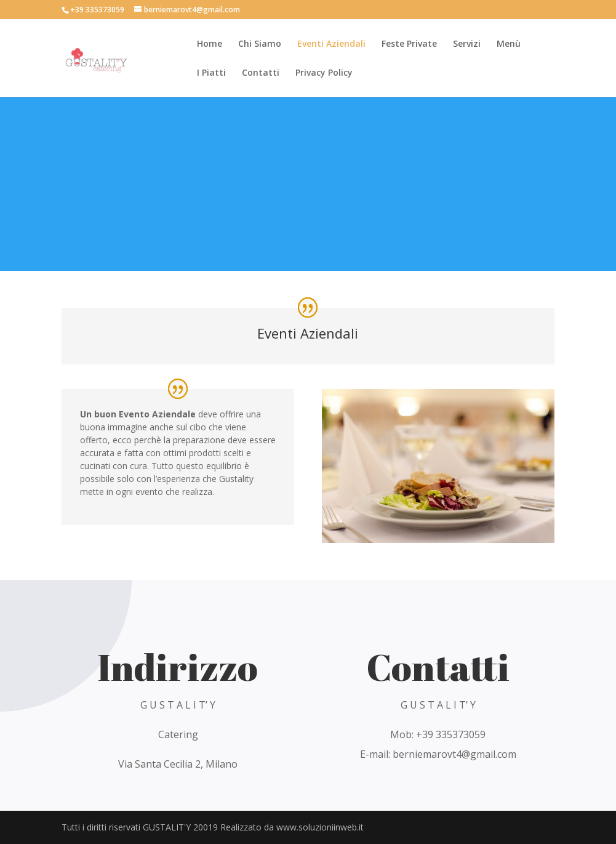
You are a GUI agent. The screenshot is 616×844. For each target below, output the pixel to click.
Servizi (467, 44)
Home (210, 44)
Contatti (261, 73)
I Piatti (211, 73)
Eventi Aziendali (331, 44)
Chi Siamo (260, 44)
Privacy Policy (324, 73)
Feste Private (409, 44)
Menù (509, 44)
